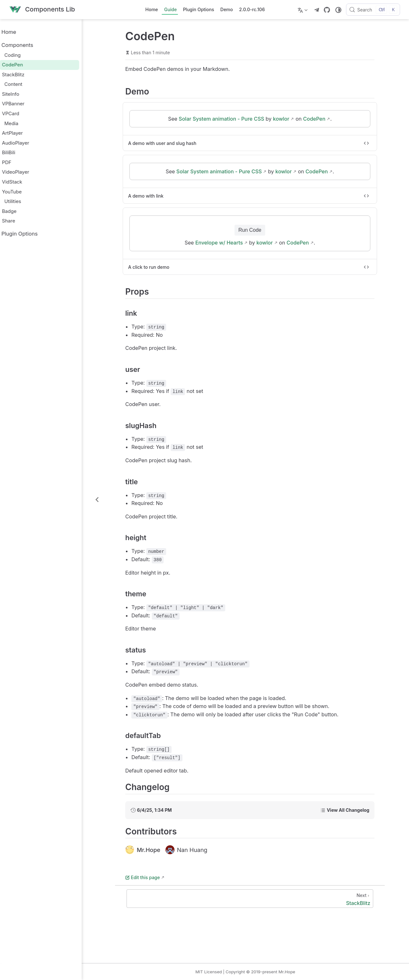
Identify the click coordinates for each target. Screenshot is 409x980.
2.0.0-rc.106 (252, 9)
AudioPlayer (26, 143)
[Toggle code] (372, 143)
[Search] (373, 10)
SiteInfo (21, 94)
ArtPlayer (23, 133)
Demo (227, 9)
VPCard (21, 113)
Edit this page (148, 878)
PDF (17, 162)
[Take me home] (42, 10)
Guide (170, 9)
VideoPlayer (26, 172)
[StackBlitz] (256, 899)
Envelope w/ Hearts (225, 243)
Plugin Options (199, 9)
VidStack (23, 182)
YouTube (22, 192)
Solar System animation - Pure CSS (227, 119)
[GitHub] (327, 10)
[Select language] (303, 10)
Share (19, 221)
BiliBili (19, 152)
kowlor (287, 119)
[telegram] (317, 10)
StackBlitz (24, 75)
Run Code (256, 230)
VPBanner (24, 104)
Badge (20, 211)
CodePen (23, 65)
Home (152, 9)
